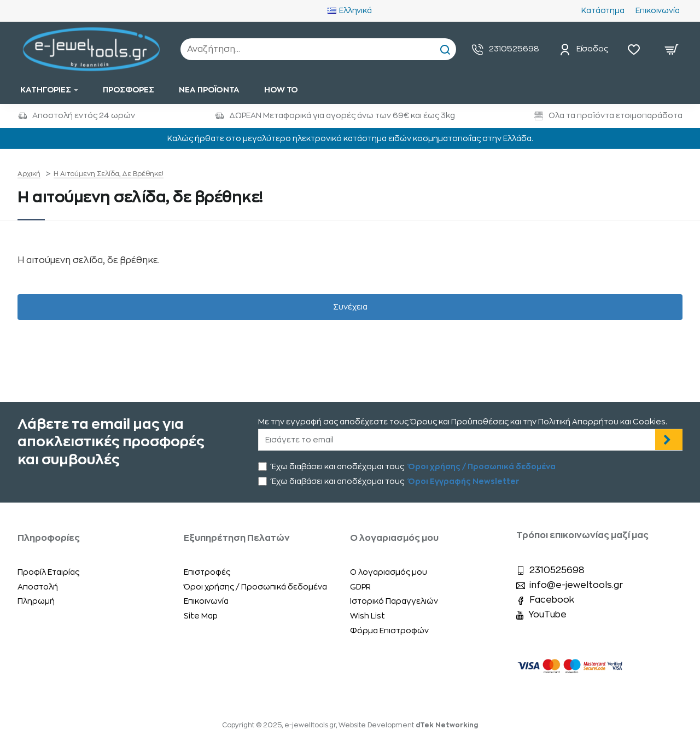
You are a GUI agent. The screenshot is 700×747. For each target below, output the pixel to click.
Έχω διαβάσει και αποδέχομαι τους (408, 466)
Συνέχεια (350, 307)
